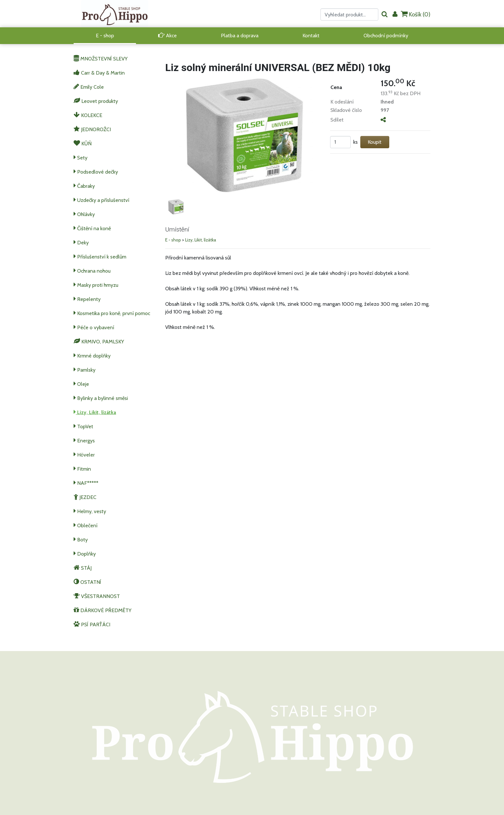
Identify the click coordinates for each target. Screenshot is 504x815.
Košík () (416, 14)
